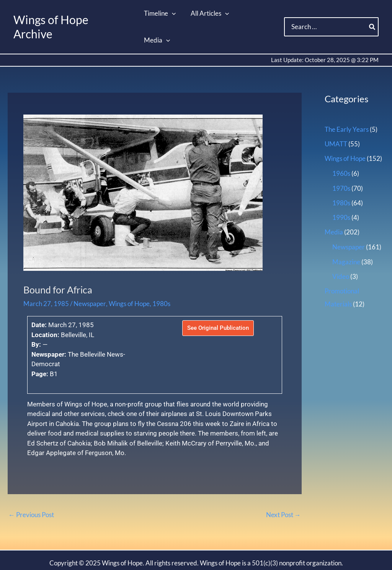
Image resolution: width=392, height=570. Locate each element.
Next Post (283, 488)
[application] (172, 13)
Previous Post (31, 488)
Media (334, 206)
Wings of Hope (129, 277)
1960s (341, 147)
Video (341, 250)
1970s (341, 161)
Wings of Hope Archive (72, 13)
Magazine (346, 235)
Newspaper (90, 277)
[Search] (372, 14)
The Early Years (347, 103)
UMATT (336, 117)
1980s (161, 277)
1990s (341, 191)
